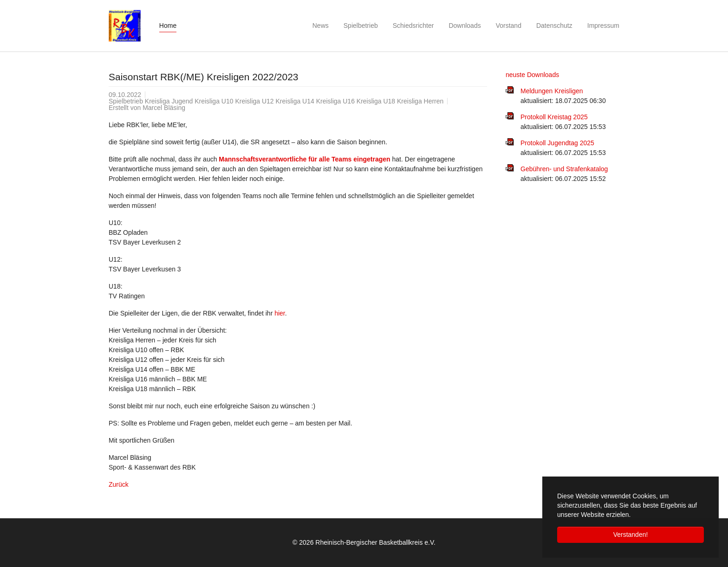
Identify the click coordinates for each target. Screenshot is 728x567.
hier (280, 313)
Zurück (119, 484)
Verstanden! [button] (631, 535)
